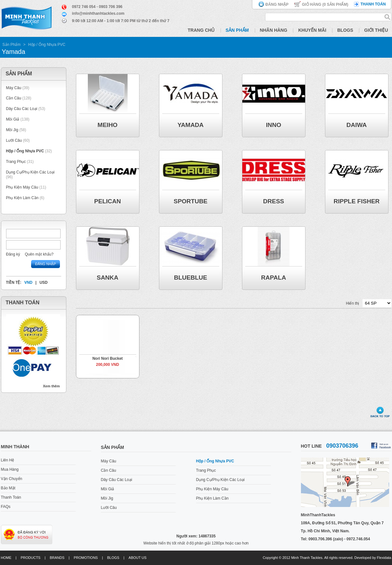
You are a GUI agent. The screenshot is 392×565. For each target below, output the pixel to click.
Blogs (345, 30)
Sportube (191, 201)
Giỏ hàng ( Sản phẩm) (325, 4)
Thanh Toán (11, 497)
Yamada (191, 125)
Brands (57, 558)
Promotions (86, 558)
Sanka (108, 278)
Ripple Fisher (357, 201)
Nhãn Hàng (274, 30)
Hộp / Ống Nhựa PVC (47, 45)
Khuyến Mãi (312, 30)
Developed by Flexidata (373, 558)
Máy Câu (14, 88)
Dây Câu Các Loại (22, 109)
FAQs (6, 507)
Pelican (108, 201)
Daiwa (357, 125)
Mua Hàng (10, 469)
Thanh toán (373, 4)
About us (138, 558)
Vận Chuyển (12, 479)
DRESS (274, 201)
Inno (274, 125)
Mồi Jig (12, 130)
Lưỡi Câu (14, 140)
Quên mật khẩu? (39, 254)
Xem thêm (51, 386)
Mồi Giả (13, 119)
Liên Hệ (8, 460)
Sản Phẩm (237, 30)
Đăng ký (13, 254)
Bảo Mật (8, 488)
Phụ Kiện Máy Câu (22, 187)
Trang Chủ (201, 30)
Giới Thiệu (376, 30)
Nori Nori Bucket (108, 358)
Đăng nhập (277, 4)
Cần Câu (14, 98)
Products (30, 558)
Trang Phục (17, 162)
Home (6, 558)
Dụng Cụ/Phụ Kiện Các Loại (30, 172)
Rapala (274, 278)
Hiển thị (352, 303)
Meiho (107, 125)
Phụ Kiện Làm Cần (22, 198)
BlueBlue (191, 278)
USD (43, 282)
